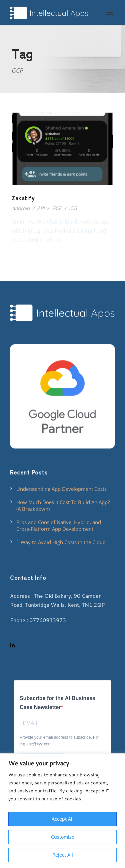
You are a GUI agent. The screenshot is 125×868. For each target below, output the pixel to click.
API (41, 208)
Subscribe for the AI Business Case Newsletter (57, 703)
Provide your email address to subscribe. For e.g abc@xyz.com (59, 741)
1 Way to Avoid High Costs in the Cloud (61, 542)
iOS (73, 208)
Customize (63, 837)
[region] (62, 811)
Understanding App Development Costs (61, 489)
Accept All (63, 819)
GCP (57, 208)
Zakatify (23, 198)
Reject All (63, 855)
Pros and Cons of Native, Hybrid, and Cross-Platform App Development (59, 525)
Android (21, 208)
